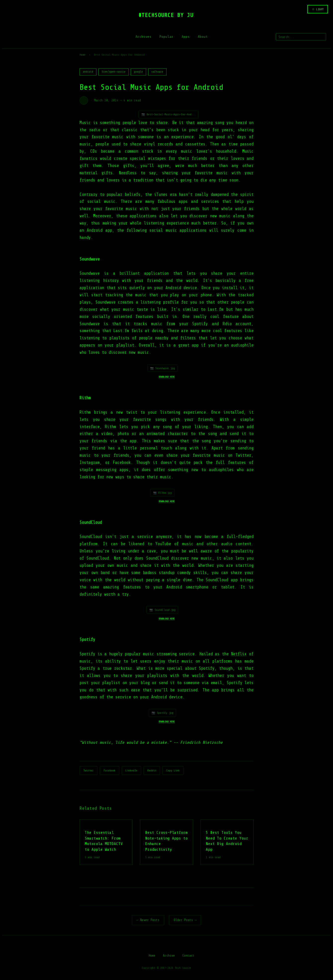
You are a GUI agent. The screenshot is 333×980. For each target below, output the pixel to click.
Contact (188, 956)
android (88, 72)
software (157, 72)
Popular (166, 37)
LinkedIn (131, 770)
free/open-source (114, 72)
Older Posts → (185, 920)
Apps (186, 37)
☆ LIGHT (318, 9)
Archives (143, 37)
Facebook (110, 770)
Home (83, 55)
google (138, 72)
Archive (169, 956)
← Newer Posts (148, 920)
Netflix (239, 654)
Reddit (152, 770)
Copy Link (173, 770)
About (203, 37)
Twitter (88, 770)
